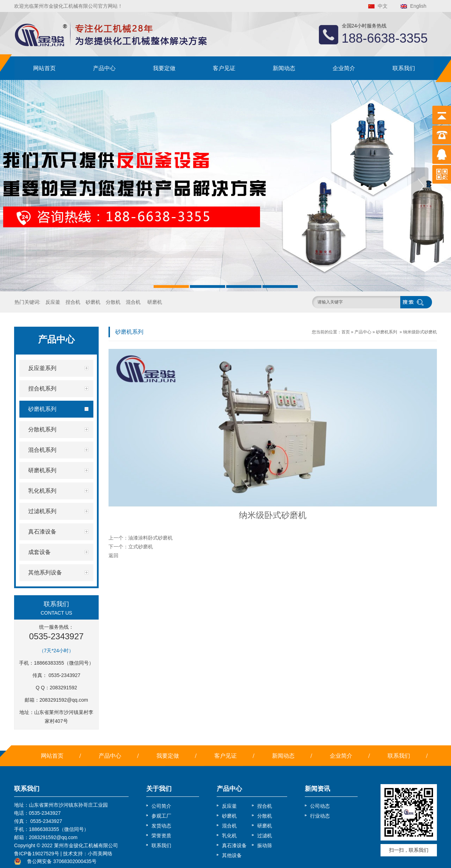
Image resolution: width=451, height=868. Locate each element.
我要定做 (164, 68)
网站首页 (44, 68)
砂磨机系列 (387, 332)
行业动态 (320, 816)
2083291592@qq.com (64, 700)
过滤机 (265, 836)
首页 (346, 332)
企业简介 (344, 68)
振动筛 (265, 845)
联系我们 (404, 68)
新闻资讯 (317, 789)
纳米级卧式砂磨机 (420, 332)
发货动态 (161, 826)
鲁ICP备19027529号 (37, 854)
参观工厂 (161, 816)
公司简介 (161, 806)
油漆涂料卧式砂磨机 (150, 538)
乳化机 (229, 836)
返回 (113, 555)
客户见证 (224, 68)
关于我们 (159, 789)
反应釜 (53, 302)
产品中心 (104, 68)
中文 (383, 6)
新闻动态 (284, 68)
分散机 (113, 302)
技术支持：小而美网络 (88, 854)
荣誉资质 (161, 836)
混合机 (133, 302)
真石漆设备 (234, 845)
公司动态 (320, 806)
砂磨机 (93, 302)
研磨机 (155, 302)
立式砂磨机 (141, 547)
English (418, 6)
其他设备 (232, 855)
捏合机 (73, 302)
